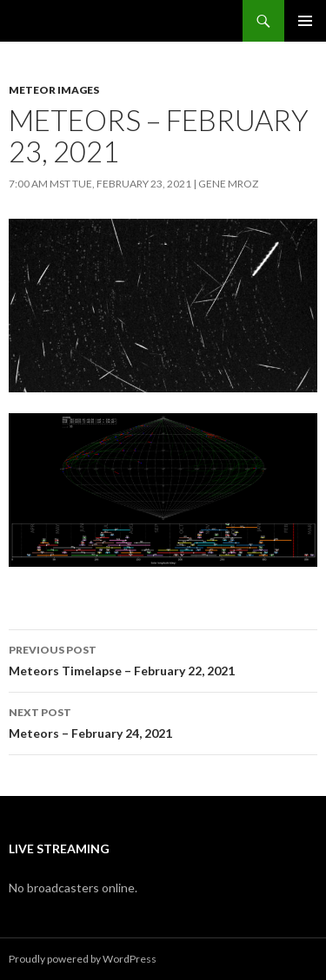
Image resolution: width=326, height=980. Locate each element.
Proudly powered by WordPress (83, 959)
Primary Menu (305, 21)
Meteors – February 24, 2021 (163, 721)
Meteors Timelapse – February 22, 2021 (163, 659)
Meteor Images (54, 90)
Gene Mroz (228, 184)
